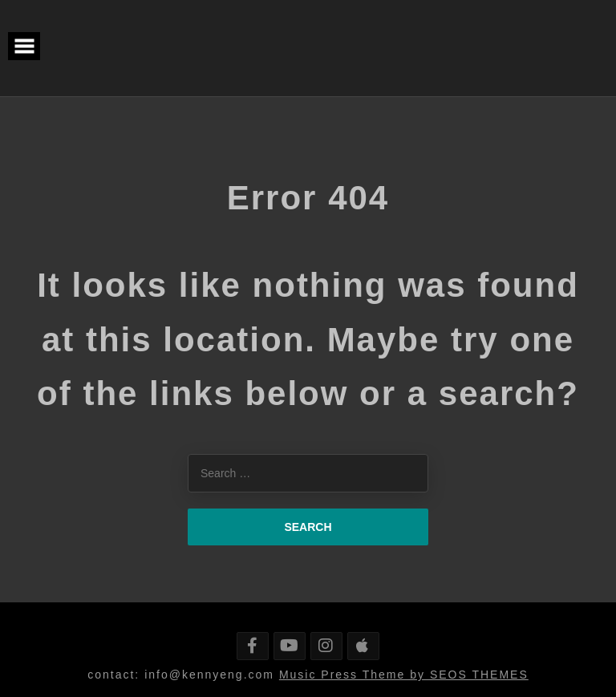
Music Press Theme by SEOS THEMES (404, 675)
